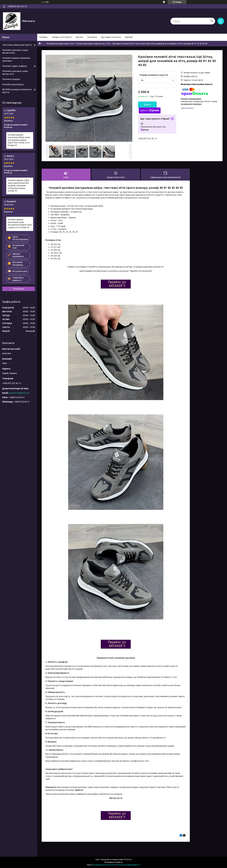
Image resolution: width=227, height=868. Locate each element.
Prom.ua (128, 860)
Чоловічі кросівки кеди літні (60, 44)
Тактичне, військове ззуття (17, 45)
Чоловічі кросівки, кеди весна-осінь (15, 51)
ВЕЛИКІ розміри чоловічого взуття (17, 91)
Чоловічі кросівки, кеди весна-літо (15, 72)
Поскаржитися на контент (104, 865)
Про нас (79, 37)
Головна (43, 37)
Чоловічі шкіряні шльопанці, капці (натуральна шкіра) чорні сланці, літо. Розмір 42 (20, 223)
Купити (147, 105)
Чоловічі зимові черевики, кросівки (16, 59)
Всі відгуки (19, 289)
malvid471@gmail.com (19, 393)
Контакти (92, 37)
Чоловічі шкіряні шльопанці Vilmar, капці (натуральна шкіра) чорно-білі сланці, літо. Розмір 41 (19, 140)
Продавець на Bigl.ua (113, 862)
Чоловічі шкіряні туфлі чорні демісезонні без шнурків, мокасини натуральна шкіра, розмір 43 (19, 185)
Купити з (150, 110)
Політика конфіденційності (128, 865)
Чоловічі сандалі (11, 79)
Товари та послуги (61, 37)
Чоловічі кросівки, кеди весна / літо (93, 44)
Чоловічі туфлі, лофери (15, 66)
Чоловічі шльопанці (13, 84)
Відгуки (129, 37)
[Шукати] (212, 21)
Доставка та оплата (111, 37)
